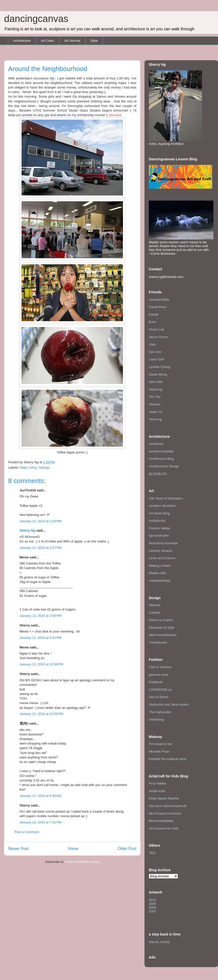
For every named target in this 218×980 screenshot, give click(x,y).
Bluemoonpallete (161, 821)
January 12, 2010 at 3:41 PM (40, 638)
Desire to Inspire (161, 620)
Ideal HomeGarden (163, 635)
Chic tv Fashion (160, 667)
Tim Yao (155, 397)
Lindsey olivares (161, 551)
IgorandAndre (159, 536)
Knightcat (156, 682)
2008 (152, 908)
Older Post (127, 849)
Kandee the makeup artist (168, 759)
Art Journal (72, 41)
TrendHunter (158, 643)
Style (94, 41)
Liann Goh (156, 359)
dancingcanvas (36, 19)
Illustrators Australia (163, 543)
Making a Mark (160, 566)
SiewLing (156, 389)
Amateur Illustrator (162, 506)
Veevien (155, 404)
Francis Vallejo (159, 528)
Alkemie (155, 605)
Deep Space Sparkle (164, 798)
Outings (44, 467)
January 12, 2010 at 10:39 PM (41, 664)
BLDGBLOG (158, 474)
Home (73, 849)
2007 (152, 911)
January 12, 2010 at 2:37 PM (40, 548)
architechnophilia (161, 451)
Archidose (156, 444)
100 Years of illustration (166, 498)
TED (152, 853)
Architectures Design (164, 466)
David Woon (158, 307)
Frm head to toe (160, 744)
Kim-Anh (155, 352)
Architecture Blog (161, 459)
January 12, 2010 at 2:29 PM (40, 521)
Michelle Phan (159, 752)
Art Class (48, 41)
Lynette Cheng (159, 367)
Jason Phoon (158, 337)
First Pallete (158, 783)
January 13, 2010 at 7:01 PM (40, 822)
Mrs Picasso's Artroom (165, 813)
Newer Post (18, 849)
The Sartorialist (160, 712)
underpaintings (160, 581)
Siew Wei (156, 382)
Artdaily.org (157, 521)
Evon (153, 322)
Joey (152, 344)
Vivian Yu (156, 412)
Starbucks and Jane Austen (169, 704)
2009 (152, 904)
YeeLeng (155, 419)
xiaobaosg (156, 719)
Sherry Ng (27, 530)
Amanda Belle (159, 300)
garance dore (159, 675)
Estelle (154, 314)
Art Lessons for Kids (163, 828)
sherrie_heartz (159, 942)
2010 (152, 900)
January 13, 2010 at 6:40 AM (40, 796)
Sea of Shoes (159, 697)
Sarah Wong (158, 374)
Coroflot (155, 613)
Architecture (22, 41)
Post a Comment (27, 832)
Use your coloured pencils (168, 806)
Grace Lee (157, 329)
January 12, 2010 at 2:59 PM (40, 616)
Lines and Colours (162, 558)
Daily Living (28, 467)
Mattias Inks (158, 573)
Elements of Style (162, 628)
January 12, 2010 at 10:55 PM (41, 714)
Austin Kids (157, 791)
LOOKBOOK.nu (160, 690)
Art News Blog (159, 513)
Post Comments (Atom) (82, 862)
